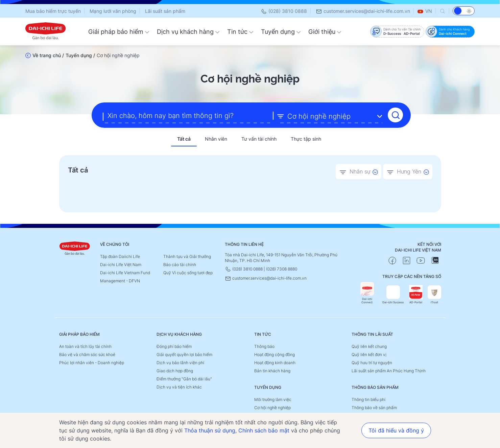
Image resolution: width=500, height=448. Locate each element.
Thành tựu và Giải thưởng (187, 256)
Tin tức (240, 32)
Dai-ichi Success (393, 294)
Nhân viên (216, 138)
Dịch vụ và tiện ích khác (179, 387)
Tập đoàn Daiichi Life (120, 256)
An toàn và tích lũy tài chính (85, 346)
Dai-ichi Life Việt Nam (121, 264)
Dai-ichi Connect (367, 293)
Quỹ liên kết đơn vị (369, 354)
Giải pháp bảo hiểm (119, 32)
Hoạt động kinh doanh (275, 362)
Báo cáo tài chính (180, 264)
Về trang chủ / (48, 55)
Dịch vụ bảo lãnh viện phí (180, 362)
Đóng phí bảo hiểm (174, 346)
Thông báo (264, 346)
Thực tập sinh (306, 138)
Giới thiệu (325, 32)
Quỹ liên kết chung (369, 346)
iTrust (434, 294)
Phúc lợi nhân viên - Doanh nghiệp (92, 362)
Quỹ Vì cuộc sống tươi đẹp (188, 272)
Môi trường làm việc (273, 399)
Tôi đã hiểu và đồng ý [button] (396, 430)
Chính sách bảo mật (264, 430)
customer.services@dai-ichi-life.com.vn (363, 11)
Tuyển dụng (281, 32)
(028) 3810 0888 (284, 11)
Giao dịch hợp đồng (175, 370)
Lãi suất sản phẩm (165, 11)
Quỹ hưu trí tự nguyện (372, 362)
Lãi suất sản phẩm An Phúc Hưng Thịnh (389, 370)
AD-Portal (416, 294)
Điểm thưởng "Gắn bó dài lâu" (184, 379)
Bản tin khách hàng (272, 370)
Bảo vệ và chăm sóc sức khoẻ (87, 354)
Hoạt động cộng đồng (275, 354)
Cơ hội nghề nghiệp (272, 407)
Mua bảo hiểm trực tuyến (53, 11)
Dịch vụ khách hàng (188, 32)
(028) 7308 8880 (282, 269)
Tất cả (184, 138)
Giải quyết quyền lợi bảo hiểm (184, 354)
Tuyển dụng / (80, 55)
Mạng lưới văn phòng (113, 11)
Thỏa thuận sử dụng (210, 430)
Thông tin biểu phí (368, 399)
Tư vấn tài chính (259, 138)
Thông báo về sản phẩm (374, 407)
